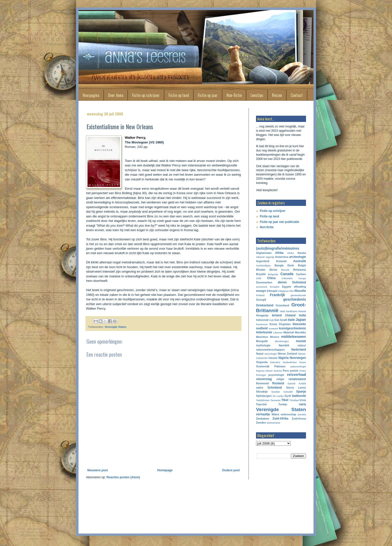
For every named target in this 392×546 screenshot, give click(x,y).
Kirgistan (285, 324)
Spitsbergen (264, 396)
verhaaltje (263, 414)
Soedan (276, 392)
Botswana (300, 270)
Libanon (278, 332)
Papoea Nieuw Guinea (269, 371)
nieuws (273, 358)
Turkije (283, 404)
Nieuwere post (97, 470)
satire (260, 388)
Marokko (300, 332)
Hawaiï (302, 311)
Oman (303, 362)
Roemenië (262, 383)
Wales (275, 414)
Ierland (277, 315)
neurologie (271, 354)
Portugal (261, 375)
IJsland (290, 315)
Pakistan (280, 366)
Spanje (301, 392)
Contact (297, 95)
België (302, 265)
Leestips (257, 95)
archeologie (298, 257)
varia (302, 404)
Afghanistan (264, 253)
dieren (282, 282)
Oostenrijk (263, 366)
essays (261, 291)
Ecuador (274, 287)
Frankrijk (277, 295)
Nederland (299, 350)
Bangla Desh (284, 265)
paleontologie (298, 366)
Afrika (279, 253)
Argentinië (263, 261)
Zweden (261, 423)
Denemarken (264, 282)
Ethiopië (272, 291)
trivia (303, 400)
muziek (301, 341)
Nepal (260, 354)
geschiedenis (295, 299)
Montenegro (282, 341)
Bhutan (261, 270)
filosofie (300, 291)
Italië (291, 320)
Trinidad (294, 400)
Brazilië (261, 274)
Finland (260, 295)
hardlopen (292, 311)
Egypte (286, 287)
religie (280, 379)
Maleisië (289, 332)
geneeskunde (298, 295)
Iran (277, 320)
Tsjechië (261, 404)
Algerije (270, 257)
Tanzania (275, 400)
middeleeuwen (294, 337)
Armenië (281, 261)
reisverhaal (296, 375)
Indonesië (262, 320)
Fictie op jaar (208, 95)
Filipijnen (283, 291)
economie (262, 287)
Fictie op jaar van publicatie (279, 222)
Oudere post (231, 470)
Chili (259, 278)
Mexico (275, 337)
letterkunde (264, 332)
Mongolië (262, 341)
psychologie (276, 375)
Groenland (282, 305)
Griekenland (265, 305)
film (292, 291)
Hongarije (262, 315)
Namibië (284, 345)
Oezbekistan (290, 362)
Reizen (277, 95)
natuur (302, 345)
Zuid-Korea (299, 419)
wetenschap (288, 414)
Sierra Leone (296, 388)
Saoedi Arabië (297, 383)
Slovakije (262, 392)
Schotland (275, 388)
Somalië (288, 392)
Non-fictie (234, 95)
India (302, 315)
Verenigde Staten (115, 327)
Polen (303, 371)
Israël (283, 320)
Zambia (302, 414)
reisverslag (264, 379)
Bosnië (285, 270)
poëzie (294, 371)
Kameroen (262, 324)
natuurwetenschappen (270, 350)
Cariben (301, 274)
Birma (273, 270)
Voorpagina (91, 95)
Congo (302, 278)
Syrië (288, 396)
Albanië (260, 257)
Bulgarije (273, 274)
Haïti (283, 311)
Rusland (278, 383)
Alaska (302, 253)
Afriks (290, 253)
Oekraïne (275, 362)
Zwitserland (273, 423)
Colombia (287, 278)
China (271, 278)
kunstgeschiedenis (292, 328)
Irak (272, 320)
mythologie (263, 345)
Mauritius (262, 337)
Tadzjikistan (263, 400)
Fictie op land (179, 95)
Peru (286, 371)
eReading (300, 287)
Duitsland (299, 282)
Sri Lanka (278, 396)
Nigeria (284, 358)
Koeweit (273, 328)
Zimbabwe (263, 419)
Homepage (165, 470)
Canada (287, 274)
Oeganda (262, 362)
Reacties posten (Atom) (123, 477)
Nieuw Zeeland (287, 354)
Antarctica (282, 257)
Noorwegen (298, 358)
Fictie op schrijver (146, 95)
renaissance (297, 379)
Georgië (261, 300)
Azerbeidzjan (263, 266)
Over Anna (116, 95)
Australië (300, 261)
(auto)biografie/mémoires (278, 248)
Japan (301, 320)
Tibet (285, 400)
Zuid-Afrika (280, 419)
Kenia (273, 324)
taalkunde (299, 396)
